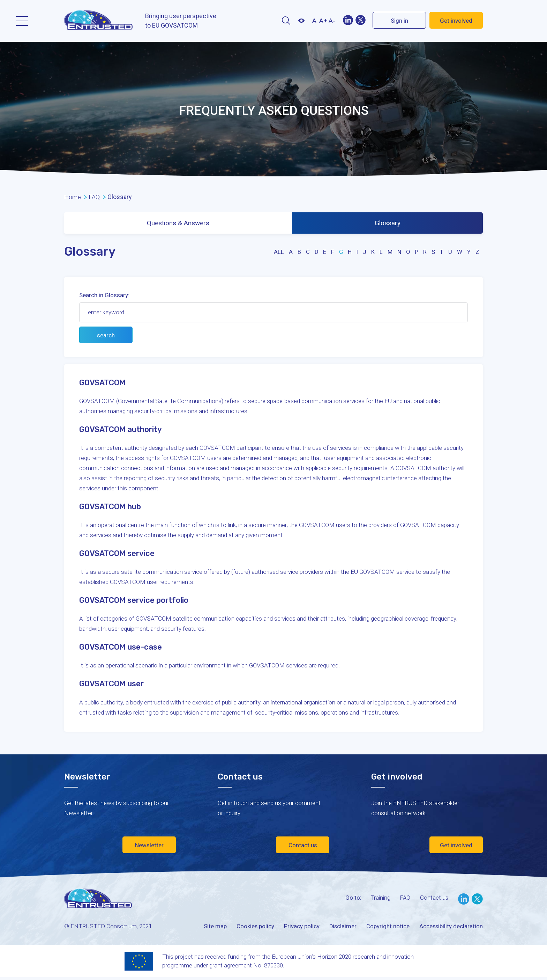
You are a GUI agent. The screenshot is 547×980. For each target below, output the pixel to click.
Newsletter (149, 847)
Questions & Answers (178, 224)
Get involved (456, 21)
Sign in (399, 21)
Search (286, 21)
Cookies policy (254, 928)
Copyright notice (387, 928)
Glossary (388, 224)
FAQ (404, 899)
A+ (323, 21)
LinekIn (348, 20)
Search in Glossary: (104, 297)
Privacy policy (300, 928)
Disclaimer (342, 928)
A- (332, 21)
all (278, 254)
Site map (213, 928)
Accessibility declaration (451, 928)
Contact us (303, 847)
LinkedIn (464, 901)
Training (379, 899)
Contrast (301, 21)
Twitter (360, 20)
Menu (22, 21)
